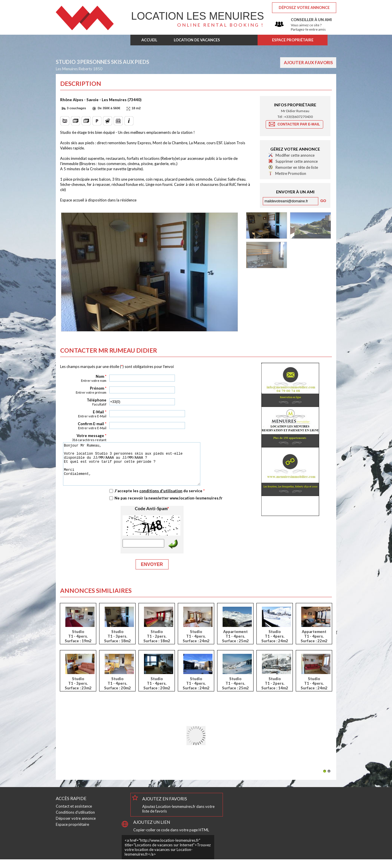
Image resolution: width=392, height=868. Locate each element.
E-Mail (83, 414)
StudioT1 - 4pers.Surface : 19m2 (78, 645)
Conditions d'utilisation (75, 821)
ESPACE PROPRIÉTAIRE (293, 40)
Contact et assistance (74, 815)
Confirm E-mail (83, 426)
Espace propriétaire (72, 833)
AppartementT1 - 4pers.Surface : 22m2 (314, 645)
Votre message (83, 437)
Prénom (83, 390)
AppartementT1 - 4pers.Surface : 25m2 (235, 645)
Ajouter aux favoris (308, 62)
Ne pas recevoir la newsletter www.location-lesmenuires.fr (169, 507)
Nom (83, 378)
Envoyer (152, 573)
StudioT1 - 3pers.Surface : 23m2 (78, 692)
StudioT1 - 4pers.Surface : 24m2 (196, 645)
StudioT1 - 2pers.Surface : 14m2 (275, 692)
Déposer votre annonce (76, 827)
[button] (75, 108)
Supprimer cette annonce (297, 161)
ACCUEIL (149, 40)
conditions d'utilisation (161, 499)
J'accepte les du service (160, 499)
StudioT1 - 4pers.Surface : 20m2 (118, 692)
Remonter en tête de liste (297, 167)
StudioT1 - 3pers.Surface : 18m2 (118, 645)
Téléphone (83, 402)
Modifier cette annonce (295, 155)
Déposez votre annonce (304, 8)
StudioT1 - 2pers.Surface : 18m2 (157, 645)
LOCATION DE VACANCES (197, 40)
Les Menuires (198, 16)
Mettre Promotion (291, 173)
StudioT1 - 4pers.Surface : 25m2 (235, 692)
